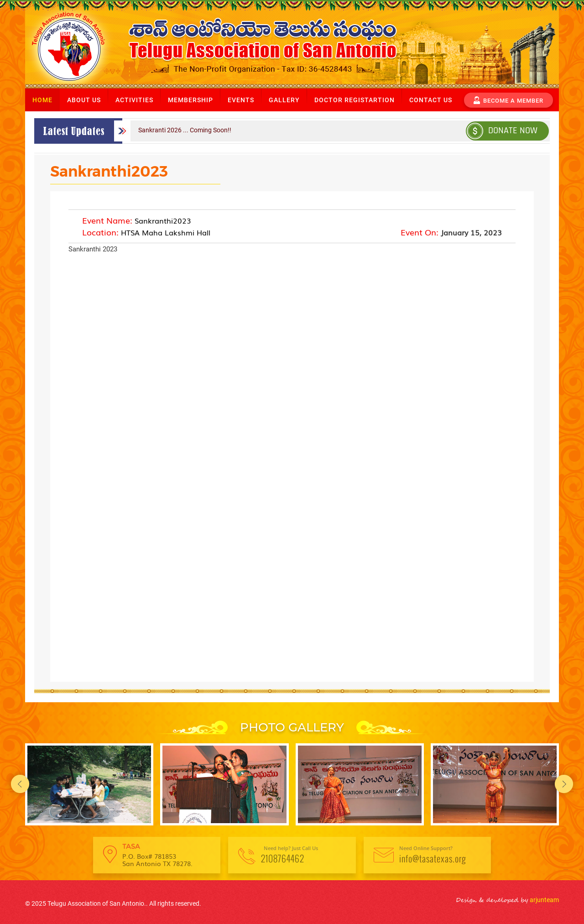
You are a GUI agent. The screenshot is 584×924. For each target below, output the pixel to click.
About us (84, 100)
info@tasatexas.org (433, 858)
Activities (134, 100)
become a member (508, 99)
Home (42, 100)
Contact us (431, 100)
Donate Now (502, 130)
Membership (190, 100)
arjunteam (544, 900)
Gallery (284, 100)
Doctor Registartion (355, 100)
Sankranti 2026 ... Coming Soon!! (185, 130)
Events (241, 100)
